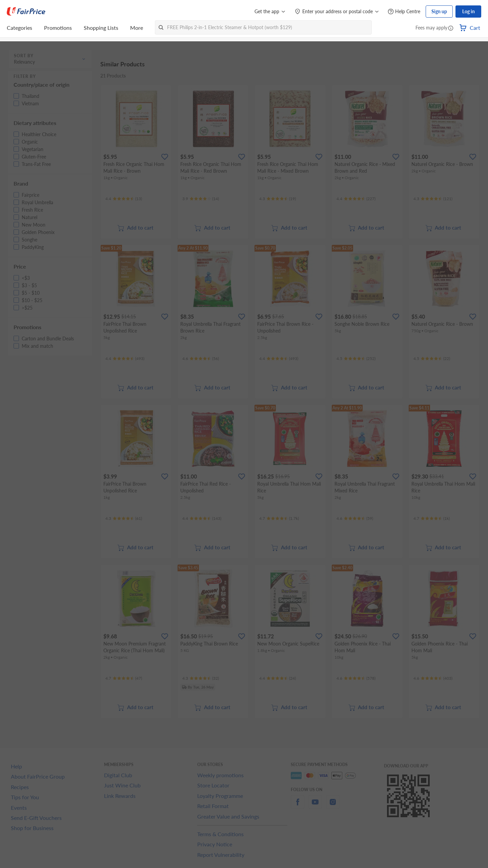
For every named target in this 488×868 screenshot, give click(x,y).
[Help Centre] (404, 12)
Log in (469, 11)
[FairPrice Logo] (26, 12)
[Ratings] (124, 199)
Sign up (439, 11)
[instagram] (333, 806)
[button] (451, 28)
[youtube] (315, 806)
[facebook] (298, 806)
